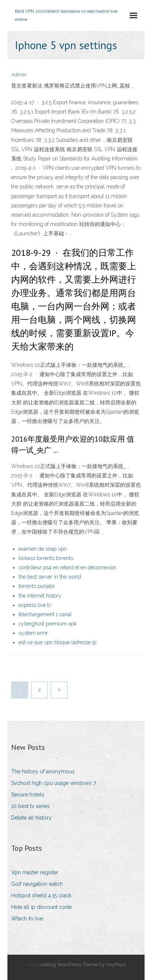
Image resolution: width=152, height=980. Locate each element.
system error (33, 633)
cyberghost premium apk (48, 624)
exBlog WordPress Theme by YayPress (83, 965)
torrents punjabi (36, 586)
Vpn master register (35, 872)
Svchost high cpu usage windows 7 (54, 783)
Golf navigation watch (37, 884)
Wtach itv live (27, 919)
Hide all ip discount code (41, 907)
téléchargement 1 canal (45, 614)
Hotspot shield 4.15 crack (41, 895)
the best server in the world (50, 577)
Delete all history (31, 818)
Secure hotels (28, 795)
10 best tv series (30, 806)
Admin (19, 75)
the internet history (40, 596)
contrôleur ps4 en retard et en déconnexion (67, 567)
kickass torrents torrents (46, 558)
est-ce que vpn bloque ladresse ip (57, 642)
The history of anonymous (43, 771)
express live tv (35, 605)
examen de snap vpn (43, 549)
